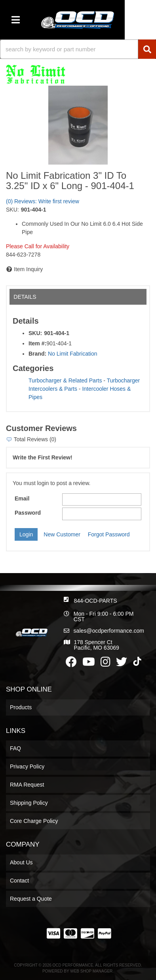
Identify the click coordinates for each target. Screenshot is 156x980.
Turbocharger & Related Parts (65, 380)
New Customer (62, 534)
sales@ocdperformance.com (109, 631)
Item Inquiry (28, 269)
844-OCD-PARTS (95, 601)
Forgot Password (109, 534)
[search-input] (69, 49)
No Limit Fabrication (73, 354)
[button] (78, 49)
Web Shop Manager (91, 971)
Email (22, 498)
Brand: (37, 354)
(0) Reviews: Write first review (43, 201)
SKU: (12, 210)
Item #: (37, 343)
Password (28, 513)
